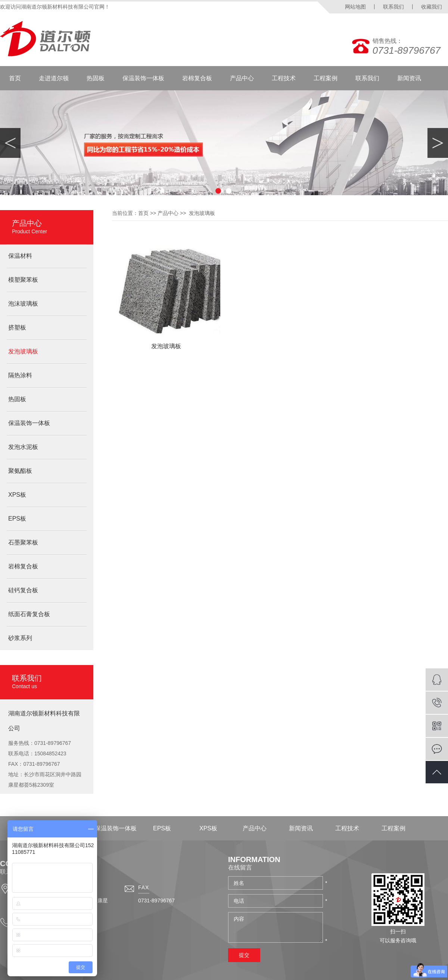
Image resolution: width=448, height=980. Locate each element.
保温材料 (20, 256)
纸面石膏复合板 (29, 614)
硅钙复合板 (23, 590)
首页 (15, 78)
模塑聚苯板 (23, 280)
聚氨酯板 (20, 471)
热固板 (96, 78)
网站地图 (355, 7)
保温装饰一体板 (143, 78)
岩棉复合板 (197, 78)
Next (438, 143)
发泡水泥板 (23, 447)
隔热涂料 (20, 375)
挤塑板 (17, 327)
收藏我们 (432, 7)
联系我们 (393, 7)
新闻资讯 (409, 78)
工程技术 (284, 78)
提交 (244, 955)
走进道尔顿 (54, 78)
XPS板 (17, 495)
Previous (10, 143)
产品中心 (242, 78)
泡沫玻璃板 (23, 304)
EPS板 (17, 519)
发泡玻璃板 (23, 351)
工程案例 (326, 78)
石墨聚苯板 (23, 542)
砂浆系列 (20, 638)
